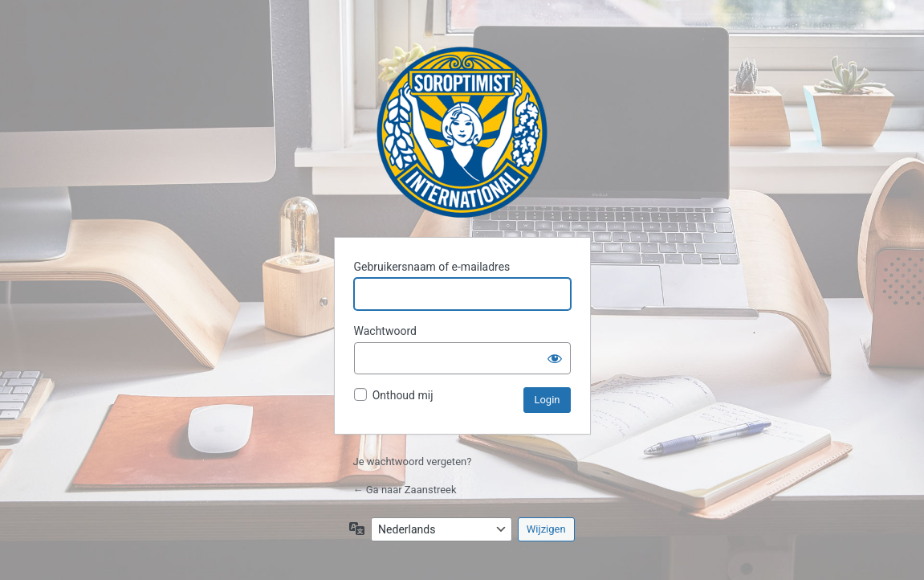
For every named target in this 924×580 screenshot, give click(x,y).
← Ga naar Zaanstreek (405, 490)
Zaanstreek (462, 132)
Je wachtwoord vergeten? (413, 462)
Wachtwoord (385, 331)
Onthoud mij (403, 395)
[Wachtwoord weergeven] (555, 358)
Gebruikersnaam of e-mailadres (432, 267)
